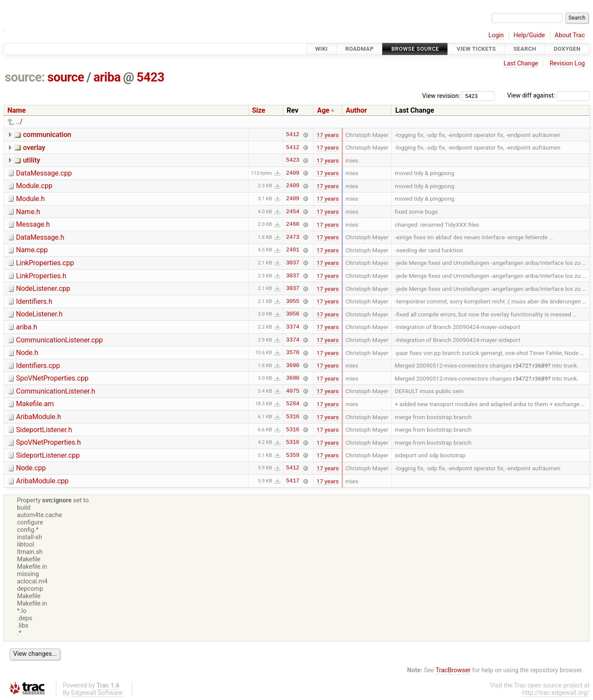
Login (496, 35)
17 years (328, 135)
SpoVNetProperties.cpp (52, 378)
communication (47, 135)
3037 (293, 263)
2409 (293, 173)
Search (525, 49)
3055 (293, 301)
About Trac (570, 35)
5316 (293, 417)
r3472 (521, 365)
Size (259, 110)
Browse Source (415, 49)
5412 (293, 135)
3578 (293, 353)
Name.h (28, 212)
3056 (293, 314)
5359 (293, 455)
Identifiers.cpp (38, 366)
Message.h (33, 224)
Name (16, 110)
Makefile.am (35, 404)
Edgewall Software (97, 693)
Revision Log (567, 63)
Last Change (521, 63)
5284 (293, 404)
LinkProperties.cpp (45, 263)
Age (323, 110)
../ (19, 122)
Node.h (27, 353)
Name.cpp (32, 250)
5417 (293, 481)
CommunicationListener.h (56, 391)
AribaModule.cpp (42, 481)
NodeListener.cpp (43, 288)
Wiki (322, 49)
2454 (293, 212)
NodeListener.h (39, 314)
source (66, 77)
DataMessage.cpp (44, 173)
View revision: (441, 96)
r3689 (540, 365)
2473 (293, 237)
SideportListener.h (44, 430)
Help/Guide (529, 35)
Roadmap (360, 49)
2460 (293, 225)
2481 (293, 250)
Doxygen (567, 49)
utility (32, 160)
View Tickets (476, 49)
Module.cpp (34, 186)
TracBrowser (453, 670)
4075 (293, 391)
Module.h (30, 199)
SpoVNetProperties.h (49, 442)
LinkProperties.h (41, 276)
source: (25, 77)
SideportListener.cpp (48, 455)
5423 (150, 77)
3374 (293, 327)
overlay (34, 148)
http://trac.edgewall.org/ (556, 693)
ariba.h (27, 327)
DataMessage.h (40, 237)
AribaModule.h (39, 417)
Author (356, 110)
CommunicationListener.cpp (59, 340)
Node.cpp (31, 468)
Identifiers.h (34, 301)
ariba (107, 77)
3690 (293, 365)
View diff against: (548, 96)
